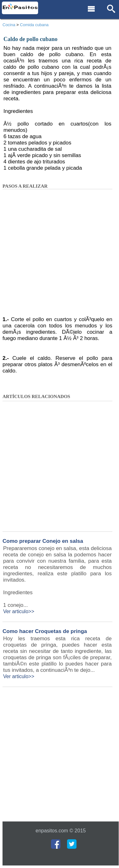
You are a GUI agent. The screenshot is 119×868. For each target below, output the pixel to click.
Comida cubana (34, 25)
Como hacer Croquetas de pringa (45, 631)
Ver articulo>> (19, 611)
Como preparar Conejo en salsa (43, 541)
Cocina (9, 25)
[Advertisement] (59, 255)
